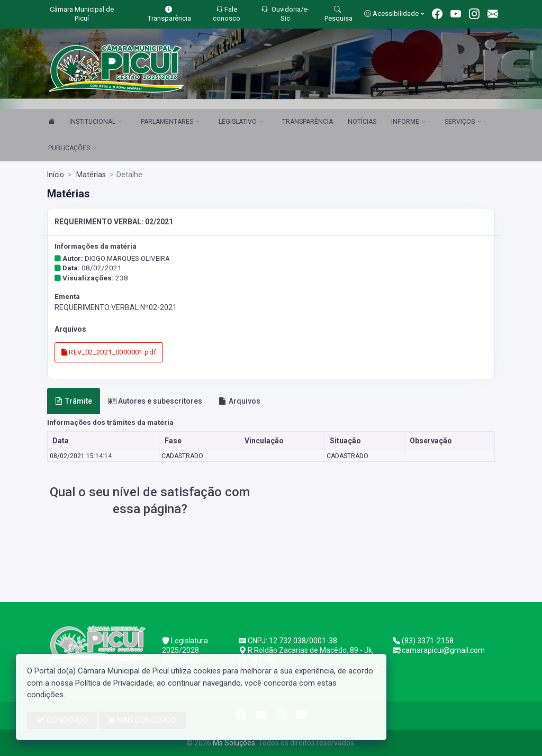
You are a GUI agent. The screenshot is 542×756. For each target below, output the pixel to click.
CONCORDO (62, 720)
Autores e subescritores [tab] (155, 401)
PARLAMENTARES (170, 122)
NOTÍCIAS (362, 122)
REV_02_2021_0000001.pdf (109, 352)
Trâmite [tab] (74, 401)
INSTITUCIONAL (96, 122)
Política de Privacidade (114, 683)
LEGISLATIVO (241, 122)
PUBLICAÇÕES (73, 149)
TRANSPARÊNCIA (308, 122)
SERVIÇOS (463, 122)
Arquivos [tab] (240, 401)
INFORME (409, 122)
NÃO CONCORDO (142, 720)
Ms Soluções (234, 743)
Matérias (90, 175)
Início (56, 175)
